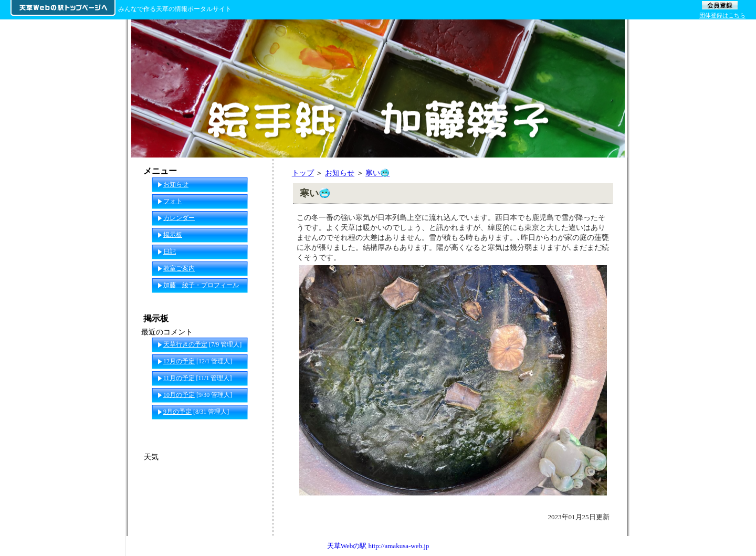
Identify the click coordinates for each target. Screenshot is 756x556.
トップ (303, 173)
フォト (173, 201)
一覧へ (253, 428)
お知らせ (340, 173)
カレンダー (179, 218)
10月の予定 (179, 395)
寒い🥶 (377, 173)
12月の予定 (179, 361)
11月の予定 (179, 378)
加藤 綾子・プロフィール (201, 285)
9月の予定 (177, 412)
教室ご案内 (179, 268)
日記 (170, 251)
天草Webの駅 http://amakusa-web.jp (378, 546)
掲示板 (173, 235)
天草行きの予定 (185, 344)
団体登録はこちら (722, 15)
